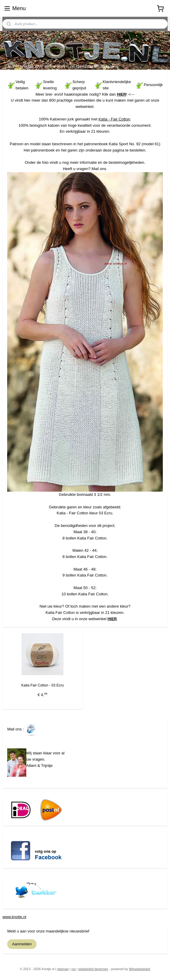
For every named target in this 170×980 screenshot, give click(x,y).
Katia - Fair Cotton (114, 119)
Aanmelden (22, 944)
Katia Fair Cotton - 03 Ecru (42, 685)
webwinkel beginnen (93, 969)
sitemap (63, 969)
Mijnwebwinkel (140, 969)
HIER (121, 94)
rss (73, 969)
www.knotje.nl (14, 917)
